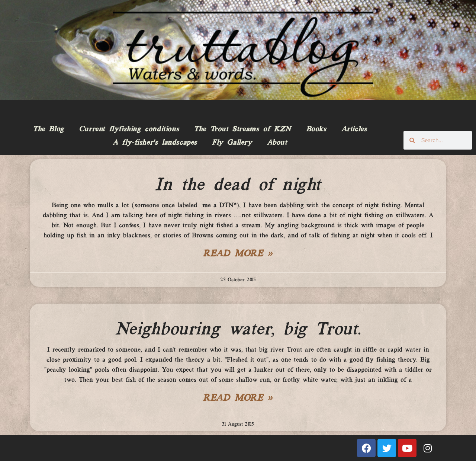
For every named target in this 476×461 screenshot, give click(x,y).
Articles (354, 129)
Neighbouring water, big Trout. (238, 330)
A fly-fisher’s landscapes (155, 143)
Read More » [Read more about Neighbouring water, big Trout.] (238, 398)
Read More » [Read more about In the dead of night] (238, 254)
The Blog (48, 129)
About (277, 143)
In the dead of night (238, 185)
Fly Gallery (232, 143)
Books (316, 129)
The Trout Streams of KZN (242, 129)
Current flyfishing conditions (129, 129)
